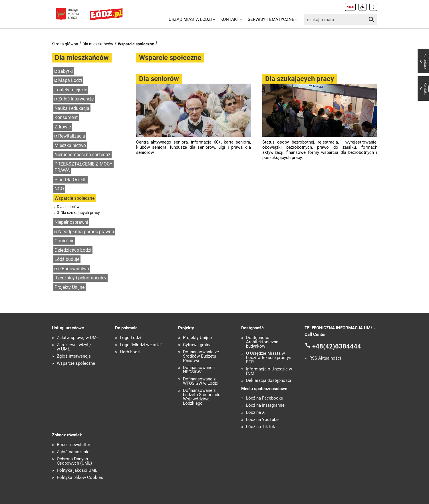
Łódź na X (255, 413)
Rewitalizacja (72, 136)
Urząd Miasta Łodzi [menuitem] (190, 19)
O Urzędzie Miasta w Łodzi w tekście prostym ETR (269, 358)
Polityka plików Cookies (80, 478)
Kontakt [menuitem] (230, 19)
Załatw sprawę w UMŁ (78, 338)
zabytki (66, 71)
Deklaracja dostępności (269, 381)
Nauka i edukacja (72, 108)
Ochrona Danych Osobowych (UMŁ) (74, 461)
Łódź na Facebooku (265, 398)
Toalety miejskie (71, 90)
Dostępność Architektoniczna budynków (262, 342)
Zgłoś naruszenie (73, 452)
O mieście (64, 241)
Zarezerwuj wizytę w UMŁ (74, 347)
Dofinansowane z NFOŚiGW (199, 370)
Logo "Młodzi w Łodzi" (141, 345)
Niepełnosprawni (71, 222)
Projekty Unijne (70, 287)
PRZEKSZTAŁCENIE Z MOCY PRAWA (83, 167)
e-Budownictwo (74, 269)
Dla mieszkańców (98, 44)
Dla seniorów (68, 207)
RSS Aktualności (325, 358)
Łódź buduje (67, 259)
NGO (59, 189)
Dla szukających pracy (80, 213)
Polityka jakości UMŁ (77, 470)
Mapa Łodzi (70, 80)
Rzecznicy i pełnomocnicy (80, 278)
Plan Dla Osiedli (71, 180)
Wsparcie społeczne (136, 44)
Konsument (66, 117)
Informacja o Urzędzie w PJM (269, 371)
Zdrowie (63, 127)
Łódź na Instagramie (265, 405)
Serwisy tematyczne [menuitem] (271, 19)
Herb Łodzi (130, 352)
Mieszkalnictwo (70, 145)
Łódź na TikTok (261, 427)
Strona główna (65, 44)
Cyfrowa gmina (197, 345)
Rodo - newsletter (73, 445)
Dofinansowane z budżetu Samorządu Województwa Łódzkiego (202, 397)
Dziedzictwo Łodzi (73, 250)
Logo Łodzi (130, 338)
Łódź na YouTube (262, 420)
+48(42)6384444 (337, 346)
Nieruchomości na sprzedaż (82, 155)
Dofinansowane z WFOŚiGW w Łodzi (200, 381)
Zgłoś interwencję (76, 99)
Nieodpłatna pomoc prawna (86, 232)
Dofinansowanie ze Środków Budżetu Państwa (201, 356)
